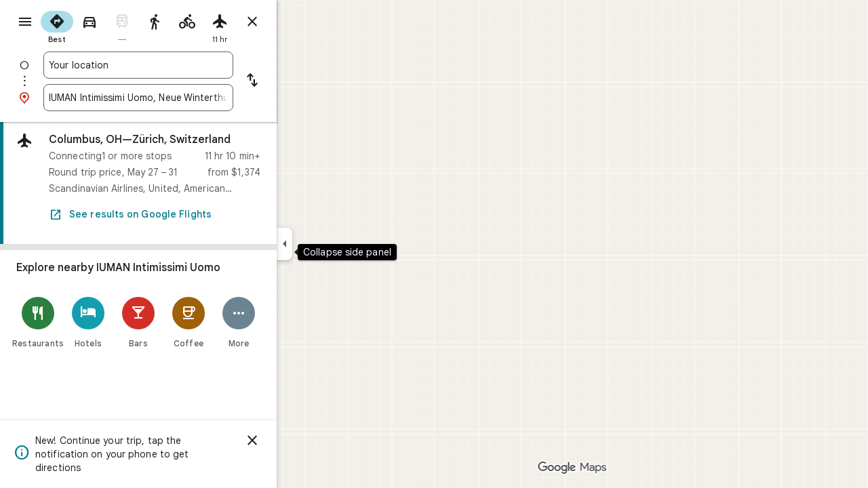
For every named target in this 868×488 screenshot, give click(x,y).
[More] (288, 322)
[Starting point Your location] (187, 65)
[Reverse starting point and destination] (301, 81)
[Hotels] (137, 322)
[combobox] (187, 65)
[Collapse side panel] (333, 244)
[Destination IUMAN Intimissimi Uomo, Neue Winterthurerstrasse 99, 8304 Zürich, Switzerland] (187, 98)
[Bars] (187, 322)
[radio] (106, 26)
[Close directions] (301, 22)
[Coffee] (237, 322)
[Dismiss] (301, 441)
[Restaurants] (87, 322)
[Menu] (24, 23)
